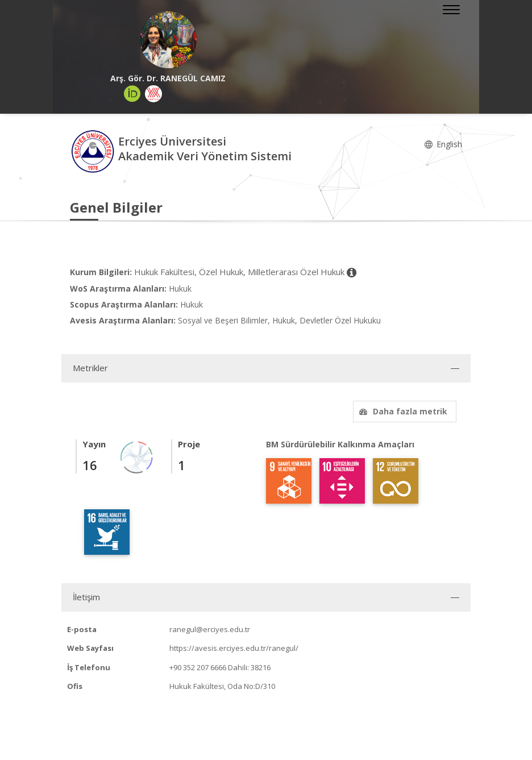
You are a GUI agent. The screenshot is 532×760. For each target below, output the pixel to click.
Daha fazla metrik (402, 411)
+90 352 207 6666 (198, 667)
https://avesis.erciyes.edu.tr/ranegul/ (234, 648)
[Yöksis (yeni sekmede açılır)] (153, 94)
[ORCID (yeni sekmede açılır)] (132, 94)
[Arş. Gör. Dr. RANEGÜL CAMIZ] (168, 40)
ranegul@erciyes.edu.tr (210, 629)
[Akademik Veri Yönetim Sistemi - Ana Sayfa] (94, 150)
